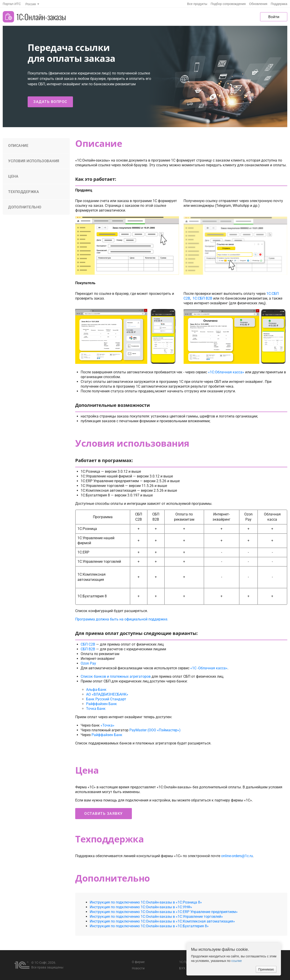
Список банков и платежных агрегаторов (116, 676)
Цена (13, 176)
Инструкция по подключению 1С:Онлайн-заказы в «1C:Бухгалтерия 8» (149, 926)
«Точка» (108, 725)
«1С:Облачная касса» (226, 372)
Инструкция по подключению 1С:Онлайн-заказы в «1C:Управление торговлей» (156, 917)
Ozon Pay (88, 663)
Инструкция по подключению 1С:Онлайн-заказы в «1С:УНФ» (141, 907)
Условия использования (34, 161)
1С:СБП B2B (202, 298)
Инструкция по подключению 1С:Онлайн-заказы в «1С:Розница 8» (146, 902)
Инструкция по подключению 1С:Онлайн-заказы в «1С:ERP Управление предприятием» (164, 912)
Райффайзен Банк (101, 704)
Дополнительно (25, 207)
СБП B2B (88, 649)
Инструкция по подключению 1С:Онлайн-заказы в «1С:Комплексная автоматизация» (162, 921)
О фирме (138, 962)
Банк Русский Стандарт (106, 699)
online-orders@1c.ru (237, 856)
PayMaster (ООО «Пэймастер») (155, 730)
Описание (18, 146)
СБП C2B (88, 644)
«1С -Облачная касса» (209, 668)
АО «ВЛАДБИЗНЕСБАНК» (107, 694)
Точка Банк (96, 709)
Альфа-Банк (96, 690)
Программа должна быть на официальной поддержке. (122, 619)
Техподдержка (24, 192)
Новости (138, 968)
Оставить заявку (104, 814)
